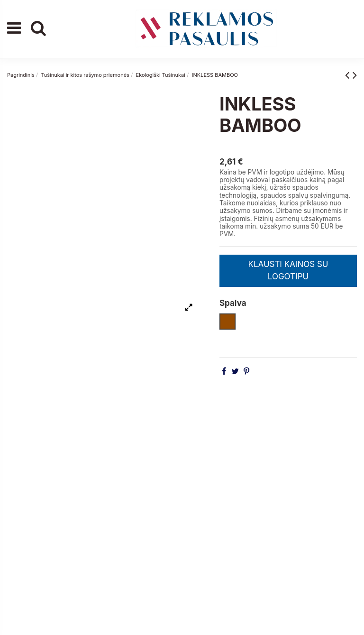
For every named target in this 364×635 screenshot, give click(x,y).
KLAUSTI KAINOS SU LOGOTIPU (288, 270)
